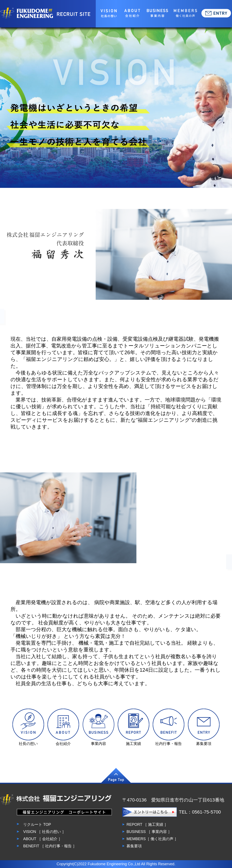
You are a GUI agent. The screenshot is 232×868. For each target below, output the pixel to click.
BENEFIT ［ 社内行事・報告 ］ (50, 846)
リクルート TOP (37, 825)
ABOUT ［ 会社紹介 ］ (43, 839)
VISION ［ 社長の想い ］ (45, 832)
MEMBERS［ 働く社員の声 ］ (152, 839)
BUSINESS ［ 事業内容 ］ (149, 832)
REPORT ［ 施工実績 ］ (147, 825)
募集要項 (134, 846)
